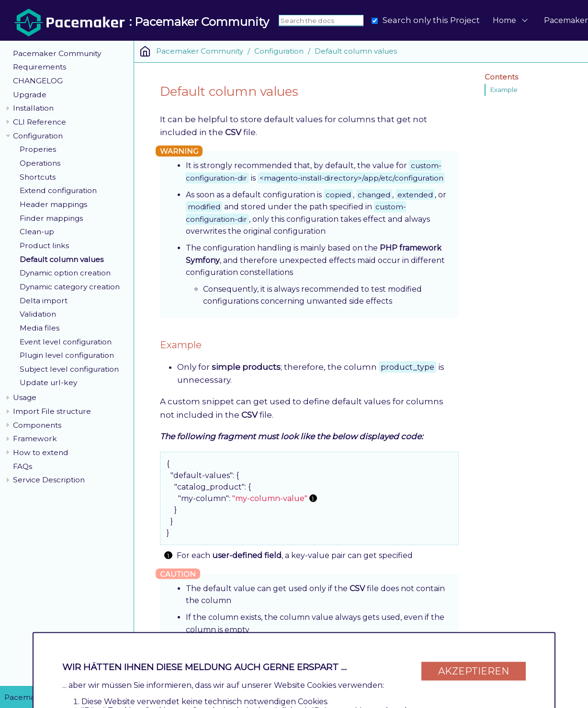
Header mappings (53, 204)
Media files (40, 328)
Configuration (38, 136)
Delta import (44, 301)
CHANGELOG (38, 81)
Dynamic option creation (65, 273)
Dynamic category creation (70, 287)
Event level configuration (66, 342)
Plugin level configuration (67, 355)
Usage (25, 397)
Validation (38, 314)
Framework (35, 439)
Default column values (62, 259)
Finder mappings (51, 218)
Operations (40, 163)
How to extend (41, 452)
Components (37, 425)
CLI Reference (40, 122)
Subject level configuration (69, 369)
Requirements (40, 67)
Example (504, 90)
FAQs (23, 466)
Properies (38, 149)
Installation (33, 108)
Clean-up (37, 232)
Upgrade (30, 95)
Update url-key (48, 383)
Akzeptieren (474, 671)
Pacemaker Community (57, 53)
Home (504, 20)
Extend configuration (58, 190)
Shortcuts (38, 177)
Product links (44, 246)
